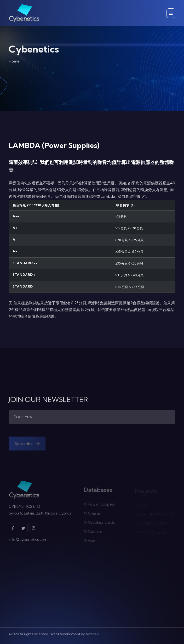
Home (14, 62)
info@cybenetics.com (28, 541)
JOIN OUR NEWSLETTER (48, 400)
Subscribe (27, 445)
